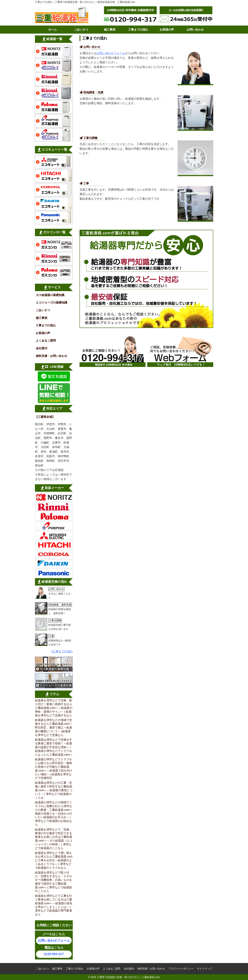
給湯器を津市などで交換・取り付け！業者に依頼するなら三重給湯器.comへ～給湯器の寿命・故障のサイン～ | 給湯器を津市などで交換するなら (54, 708)
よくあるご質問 (46, 341)
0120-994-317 (54, 954)
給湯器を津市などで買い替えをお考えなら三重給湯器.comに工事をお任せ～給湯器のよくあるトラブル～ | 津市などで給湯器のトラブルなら (54, 860)
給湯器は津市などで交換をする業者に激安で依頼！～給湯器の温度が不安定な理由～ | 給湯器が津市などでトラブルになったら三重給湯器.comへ (54, 747)
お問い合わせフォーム (111, 53)
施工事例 (110, 30)
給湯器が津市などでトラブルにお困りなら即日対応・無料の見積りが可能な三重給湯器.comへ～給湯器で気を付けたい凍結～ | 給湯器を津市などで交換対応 (54, 769)
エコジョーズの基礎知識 (52, 303)
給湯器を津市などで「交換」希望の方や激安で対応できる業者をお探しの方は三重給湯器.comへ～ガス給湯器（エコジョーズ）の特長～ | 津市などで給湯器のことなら (54, 839)
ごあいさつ (81, 30)
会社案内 (42, 348)
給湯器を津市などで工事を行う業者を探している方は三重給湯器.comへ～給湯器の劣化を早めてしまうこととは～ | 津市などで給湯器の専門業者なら (54, 905)
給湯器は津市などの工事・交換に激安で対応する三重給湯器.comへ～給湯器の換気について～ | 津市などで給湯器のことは (54, 790)
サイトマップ (204, 969)
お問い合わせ (195, 30)
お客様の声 (167, 30)
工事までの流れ (138, 30)
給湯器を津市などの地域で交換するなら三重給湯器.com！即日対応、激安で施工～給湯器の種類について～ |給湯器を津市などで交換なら (54, 727)
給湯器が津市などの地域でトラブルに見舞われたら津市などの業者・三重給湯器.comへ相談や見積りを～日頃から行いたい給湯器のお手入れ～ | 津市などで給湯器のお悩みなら (54, 814)
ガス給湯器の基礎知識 (50, 295)
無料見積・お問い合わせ (52, 356)
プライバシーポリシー (181, 969)
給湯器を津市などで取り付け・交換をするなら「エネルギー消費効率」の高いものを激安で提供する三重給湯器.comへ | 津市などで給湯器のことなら (53, 882)
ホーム (53, 30)
